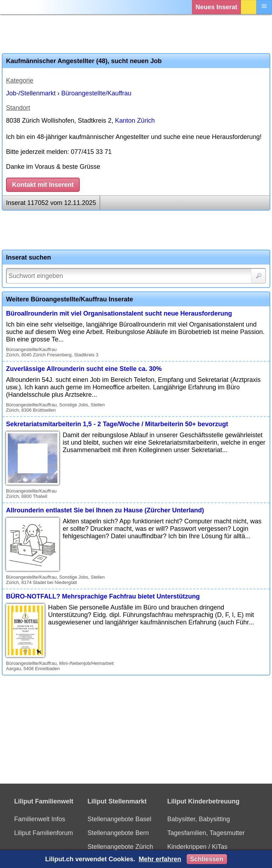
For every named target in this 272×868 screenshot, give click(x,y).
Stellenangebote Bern (118, 833)
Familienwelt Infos (40, 819)
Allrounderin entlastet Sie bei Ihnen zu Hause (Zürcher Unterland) (105, 510)
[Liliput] (19, 7)
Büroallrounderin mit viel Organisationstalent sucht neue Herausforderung (119, 313)
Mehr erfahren (160, 859)
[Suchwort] (136, 276)
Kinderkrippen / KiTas (197, 847)
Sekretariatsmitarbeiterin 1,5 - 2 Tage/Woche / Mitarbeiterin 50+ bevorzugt (117, 424)
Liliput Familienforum (44, 833)
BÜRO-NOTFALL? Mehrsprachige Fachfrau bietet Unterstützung (103, 596)
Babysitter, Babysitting (199, 819)
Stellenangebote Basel (119, 819)
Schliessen (207, 859)
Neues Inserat (216, 7)
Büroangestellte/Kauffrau (96, 93)
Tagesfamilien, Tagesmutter (206, 833)
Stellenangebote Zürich (120, 847)
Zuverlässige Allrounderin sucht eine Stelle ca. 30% (84, 369)
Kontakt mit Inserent (43, 185)
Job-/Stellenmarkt (31, 93)
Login (249, 7)
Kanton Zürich (135, 121)
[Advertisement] (136, 34)
